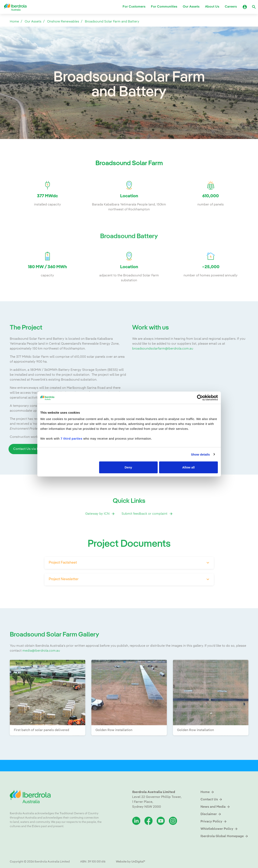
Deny (128, 467)
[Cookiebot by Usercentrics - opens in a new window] (200, 398)
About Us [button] (212, 7)
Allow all (189, 467)
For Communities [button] (164, 7)
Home (14, 22)
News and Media (215, 807)
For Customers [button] (134, 7)
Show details (200, 454)
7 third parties (71, 438)
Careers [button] (231, 7)
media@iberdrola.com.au (41, 664)
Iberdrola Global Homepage (224, 836)
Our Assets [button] (191, 7)
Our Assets (33, 22)
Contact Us (211, 799)
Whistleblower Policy (219, 829)
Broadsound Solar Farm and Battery (112, 22)
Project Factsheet (63, 576)
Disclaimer (211, 814)
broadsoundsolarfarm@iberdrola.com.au (163, 362)
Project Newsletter (64, 592)
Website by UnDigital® (131, 862)
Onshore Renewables (63, 22)
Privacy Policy (214, 822)
